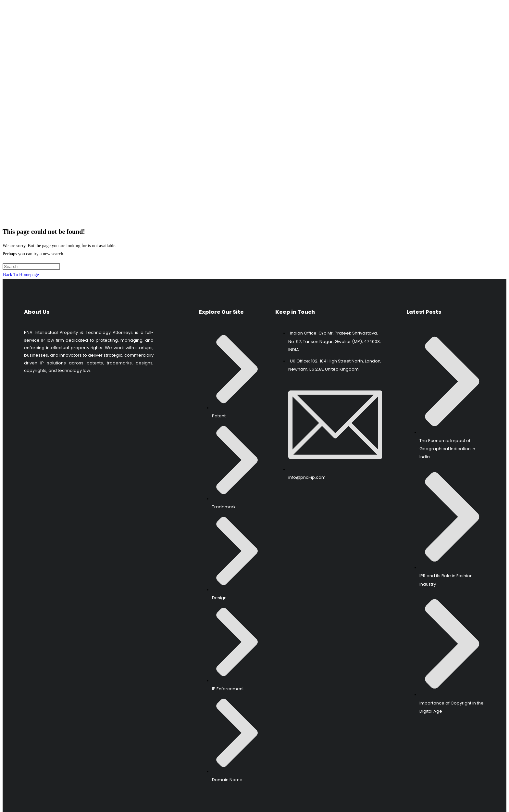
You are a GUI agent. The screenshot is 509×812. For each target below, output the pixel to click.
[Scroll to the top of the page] (3, 805)
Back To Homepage (21, 257)
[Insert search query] (31, 248)
